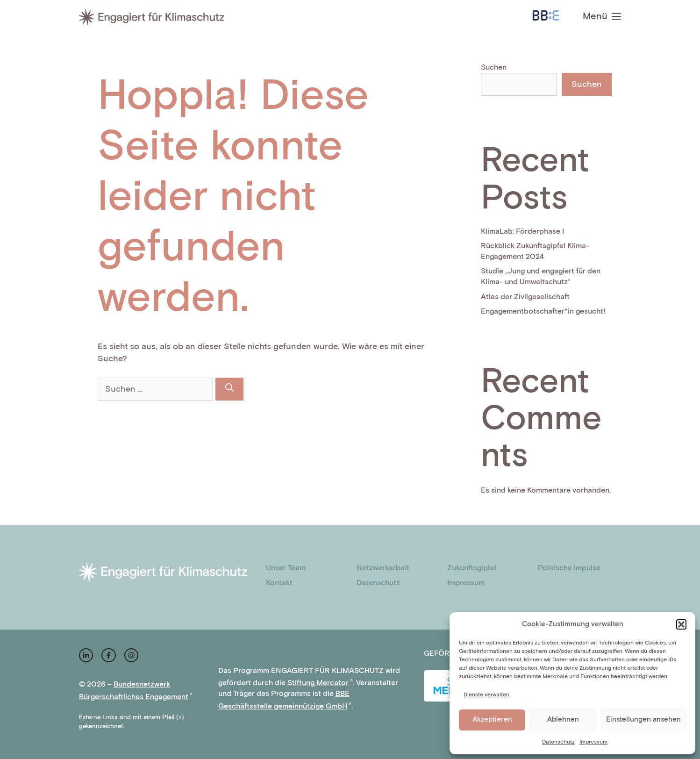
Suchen (494, 68)
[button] (681, 624)
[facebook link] (108, 655)
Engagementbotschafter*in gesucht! (543, 311)
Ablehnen (563, 720)
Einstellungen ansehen (643, 720)
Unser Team (286, 568)
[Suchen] (229, 389)
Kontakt (279, 583)
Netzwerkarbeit (383, 568)
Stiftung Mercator (318, 683)
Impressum (593, 742)
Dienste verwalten (486, 695)
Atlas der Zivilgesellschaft (525, 297)
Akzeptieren (492, 720)
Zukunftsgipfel (472, 568)
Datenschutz (558, 742)
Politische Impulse (569, 568)
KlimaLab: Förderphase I (522, 232)
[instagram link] (86, 655)
